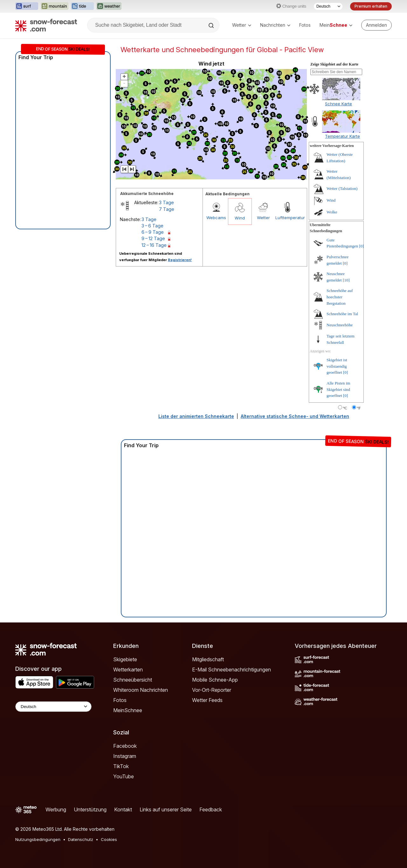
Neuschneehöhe (340, 325)
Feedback (211, 809)
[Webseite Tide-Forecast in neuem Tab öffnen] (82, 6)
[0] (361, 246)
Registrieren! (180, 260)
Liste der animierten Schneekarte (196, 416)
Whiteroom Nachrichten (141, 690)
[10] (346, 280)
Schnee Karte (338, 104)
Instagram (125, 756)
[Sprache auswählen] (328, 6)
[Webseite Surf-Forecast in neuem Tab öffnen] (27, 6)
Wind (240, 218)
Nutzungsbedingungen (38, 839)
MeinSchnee (128, 710)
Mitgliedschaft (208, 659)
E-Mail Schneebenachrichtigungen (231, 670)
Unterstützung (90, 809)
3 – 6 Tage (152, 226)
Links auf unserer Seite (166, 809)
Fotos (305, 25)
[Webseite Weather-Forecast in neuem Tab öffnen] (109, 6)
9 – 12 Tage (153, 238)
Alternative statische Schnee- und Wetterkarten (295, 416)
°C (345, 408)
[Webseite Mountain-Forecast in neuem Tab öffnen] (55, 6)
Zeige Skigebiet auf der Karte (334, 64)
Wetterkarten (128, 670)
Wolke (332, 212)
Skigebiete (125, 659)
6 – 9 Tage (153, 232)
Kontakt (123, 809)
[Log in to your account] (376, 25)
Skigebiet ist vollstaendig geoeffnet (337, 366)
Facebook (125, 746)
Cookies (109, 839)
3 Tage (166, 202)
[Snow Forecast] (46, 25)
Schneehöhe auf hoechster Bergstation (340, 297)
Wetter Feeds (207, 700)
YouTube (124, 776)
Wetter (242, 25)
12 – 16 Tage (154, 245)
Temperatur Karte (342, 136)
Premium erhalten (371, 6)
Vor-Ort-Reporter (212, 690)
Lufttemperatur (287, 218)
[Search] (212, 25)
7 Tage (167, 209)
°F (359, 408)
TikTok (121, 766)
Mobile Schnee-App (215, 680)
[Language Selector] (53, 707)
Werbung (56, 809)
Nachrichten (275, 25)
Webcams (216, 218)
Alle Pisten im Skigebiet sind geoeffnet (338, 389)
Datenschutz (81, 839)
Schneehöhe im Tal (342, 314)
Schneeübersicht (133, 680)
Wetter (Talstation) (342, 188)
